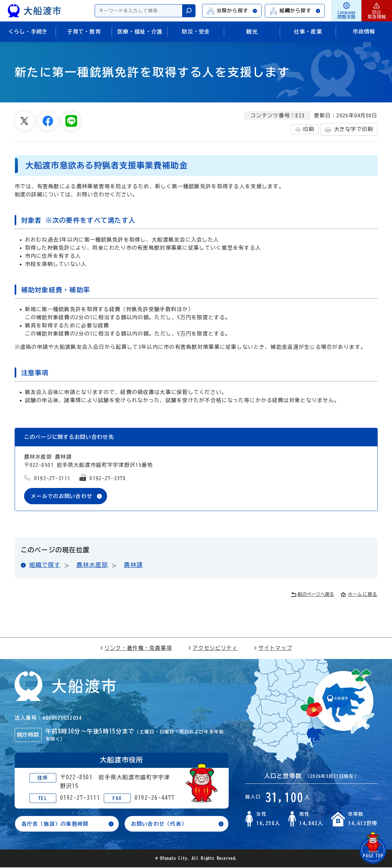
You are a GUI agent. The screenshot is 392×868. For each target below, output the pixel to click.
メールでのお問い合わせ (62, 496)
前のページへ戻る (312, 595)
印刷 (305, 129)
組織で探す (45, 565)
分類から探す (232, 11)
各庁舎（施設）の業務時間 (55, 824)
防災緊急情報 (377, 11)
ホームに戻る (359, 594)
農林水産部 (92, 565)
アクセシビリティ (213, 648)
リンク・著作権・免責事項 (136, 648)
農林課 (133, 565)
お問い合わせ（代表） (159, 824)
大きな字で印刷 (349, 130)
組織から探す (295, 11)
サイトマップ (273, 648)
